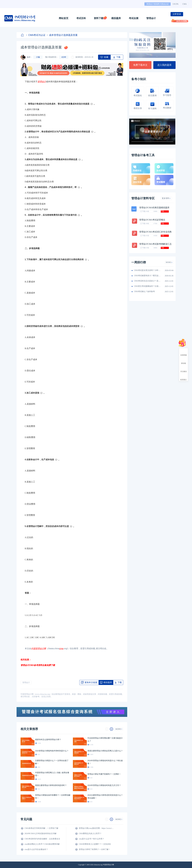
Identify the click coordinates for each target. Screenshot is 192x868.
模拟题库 (116, 18)
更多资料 (166, 198)
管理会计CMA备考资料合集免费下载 (38, 665)
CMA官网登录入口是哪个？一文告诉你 (95, 844)
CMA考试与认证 (36, 35)
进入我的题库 (164, 65)
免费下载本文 (140, 65)
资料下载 (99, 18)
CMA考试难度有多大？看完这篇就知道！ (147, 276)
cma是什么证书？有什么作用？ (91, 839)
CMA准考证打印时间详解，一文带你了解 (41, 828)
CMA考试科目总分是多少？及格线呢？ (147, 281)
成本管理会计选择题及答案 (62, 35)
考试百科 (81, 18)
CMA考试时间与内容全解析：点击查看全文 (42, 839)
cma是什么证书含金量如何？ (36, 849)
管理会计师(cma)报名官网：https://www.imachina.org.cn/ (97, 828)
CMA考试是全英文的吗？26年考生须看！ (147, 270)
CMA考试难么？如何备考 (144, 291)
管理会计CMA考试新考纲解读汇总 (155, 244)
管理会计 (151, 18)
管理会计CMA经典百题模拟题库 (154, 208)
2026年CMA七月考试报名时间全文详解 (41, 834)
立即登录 (177, 14)
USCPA (176, 4)
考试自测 (134, 18)
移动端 (184, 361)
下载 (162, 211)
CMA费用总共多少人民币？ (90, 834)
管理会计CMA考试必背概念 (152, 220)
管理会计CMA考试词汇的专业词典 (155, 232)
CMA (185, 4)
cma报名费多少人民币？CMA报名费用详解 (42, 844)
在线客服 (184, 353)
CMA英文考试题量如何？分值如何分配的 (147, 286)
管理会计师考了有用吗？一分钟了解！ (95, 849)
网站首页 (64, 18)
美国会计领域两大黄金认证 (158, 4)
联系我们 (184, 377)
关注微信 (184, 369)
